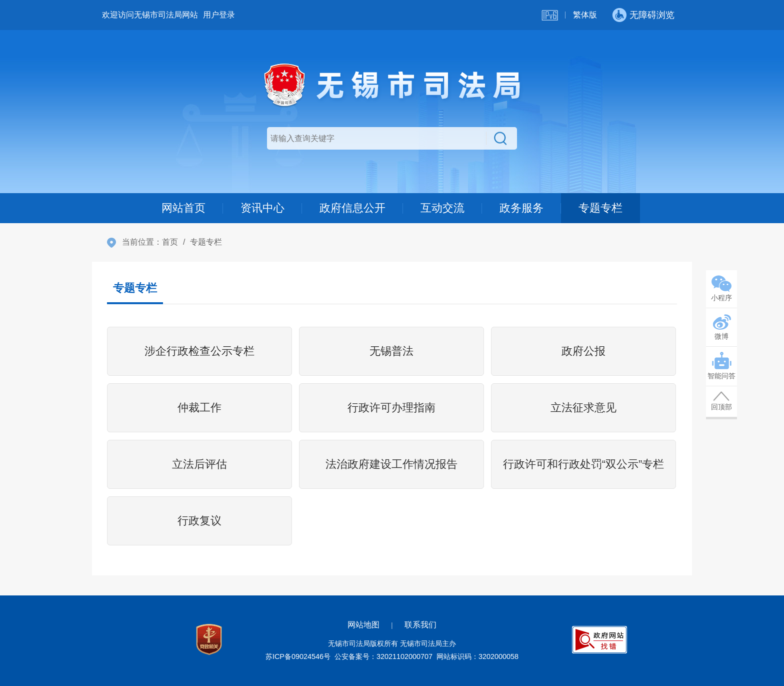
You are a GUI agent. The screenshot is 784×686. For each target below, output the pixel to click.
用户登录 (219, 15)
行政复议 (199, 521)
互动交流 (442, 208)
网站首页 (183, 208)
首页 (170, 242)
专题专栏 (600, 208)
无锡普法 (391, 351)
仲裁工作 (199, 408)
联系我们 (420, 625)
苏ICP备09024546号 (298, 656)
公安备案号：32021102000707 (383, 656)
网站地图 (363, 625)
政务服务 (521, 208)
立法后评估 (199, 464)
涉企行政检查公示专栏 (199, 351)
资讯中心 (262, 208)
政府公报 (583, 351)
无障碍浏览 (652, 15)
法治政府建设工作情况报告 (391, 464)
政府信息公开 (352, 208)
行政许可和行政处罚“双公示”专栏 (584, 464)
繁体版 (585, 15)
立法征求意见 (583, 408)
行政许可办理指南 (391, 408)
